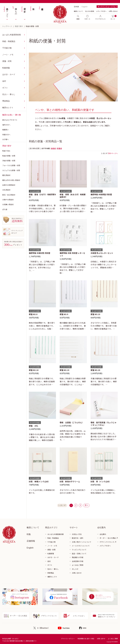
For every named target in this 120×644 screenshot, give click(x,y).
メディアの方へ (101, 11)
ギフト (5, 88)
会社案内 (103, 534)
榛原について (33, 528)
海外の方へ (6, 125)
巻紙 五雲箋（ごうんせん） (72, 422)
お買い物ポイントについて (82, 542)
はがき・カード (9, 74)
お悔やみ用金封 (8, 200)
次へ (86, 505)
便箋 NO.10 (95, 314)
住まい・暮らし (9, 94)
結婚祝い (6, 130)
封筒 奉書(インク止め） (39, 481)
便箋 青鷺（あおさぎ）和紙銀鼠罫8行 (73, 196)
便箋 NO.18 (34, 370)
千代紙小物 (7, 48)
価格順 (53, 148)
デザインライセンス (107, 542)
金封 (4, 81)
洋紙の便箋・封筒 (9, 161)
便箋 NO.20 (95, 370)
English (85, 7)
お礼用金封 (6, 190)
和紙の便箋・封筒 (32, 26)
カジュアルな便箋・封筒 (11, 170)
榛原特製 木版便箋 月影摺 (101, 194)
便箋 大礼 (33, 426)
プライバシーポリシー (68, 639)
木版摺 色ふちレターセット (102, 253)
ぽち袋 (5, 209)
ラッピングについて (79, 550)
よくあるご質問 (78, 565)
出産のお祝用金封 (9, 185)
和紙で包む (6, 151)
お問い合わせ (113, 11)
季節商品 (6, 101)
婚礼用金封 (6, 175)
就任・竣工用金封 (9, 195)
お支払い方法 (77, 534)
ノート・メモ (8, 55)
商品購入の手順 (78, 557)
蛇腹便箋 (6, 68)
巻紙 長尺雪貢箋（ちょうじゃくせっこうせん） (103, 424)
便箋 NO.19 (64, 370)
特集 (32, 11)
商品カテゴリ (6, 11)
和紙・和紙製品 (9, 41)
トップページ (7, 26)
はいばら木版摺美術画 (12, 35)
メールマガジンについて (81, 546)
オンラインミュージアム (107, 7)
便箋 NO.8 (33, 314)
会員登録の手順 (78, 561)
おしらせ (75, 569)
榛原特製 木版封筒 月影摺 (39, 253)
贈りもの (15, 11)
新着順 (59, 148)
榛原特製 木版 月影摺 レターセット (72, 254)
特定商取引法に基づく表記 (86, 639)
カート (113, 17)
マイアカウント (100, 17)
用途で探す (23, 11)
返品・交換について (79, 554)
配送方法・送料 (78, 538)
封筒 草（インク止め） (101, 481)
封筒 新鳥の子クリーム (70, 481)
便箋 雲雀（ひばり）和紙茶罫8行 (42, 196)
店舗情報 (41, 11)
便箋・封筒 (7, 61)
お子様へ (6, 139)
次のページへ (113, 153)
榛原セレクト (8, 108)
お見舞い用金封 (8, 204)
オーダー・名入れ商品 (108, 538)
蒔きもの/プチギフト (10, 120)
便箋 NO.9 (64, 314)
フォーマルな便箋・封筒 (11, 165)
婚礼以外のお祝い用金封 (11, 180)
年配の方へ (6, 135)
